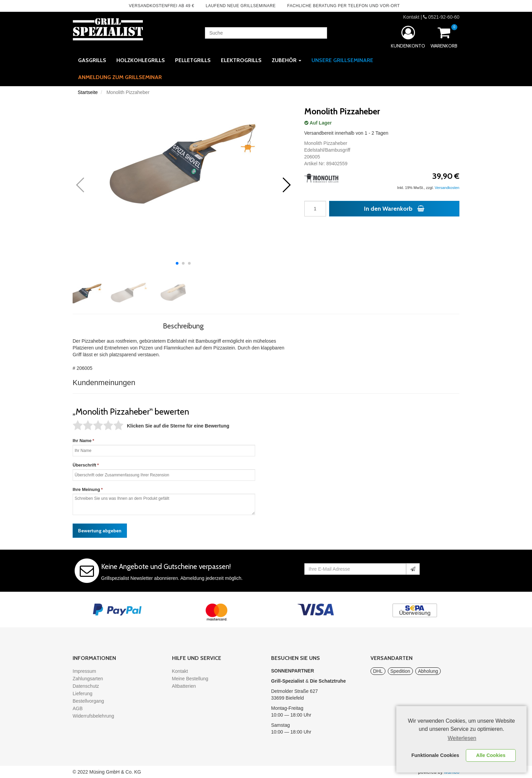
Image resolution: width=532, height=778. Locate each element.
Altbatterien (184, 686)
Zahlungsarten (88, 679)
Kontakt (411, 17)
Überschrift (84, 465)
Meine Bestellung (190, 679)
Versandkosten (447, 188)
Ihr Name (82, 441)
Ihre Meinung (86, 489)
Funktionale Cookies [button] (435, 755)
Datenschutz (86, 686)
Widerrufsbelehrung (93, 716)
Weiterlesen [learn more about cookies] (462, 738)
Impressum (84, 671)
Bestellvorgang (88, 701)
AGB (78, 708)
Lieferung (82, 694)
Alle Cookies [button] (491, 755)
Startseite (88, 92)
